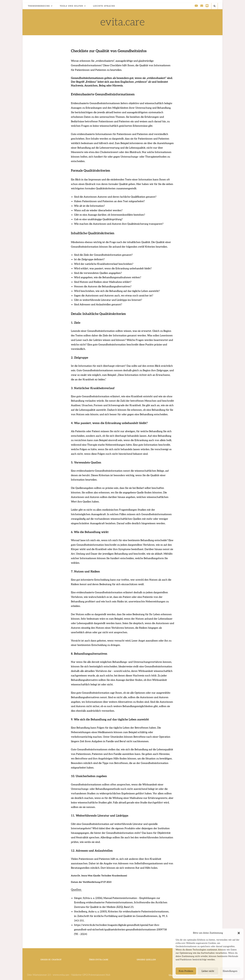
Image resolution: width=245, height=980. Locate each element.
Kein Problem (186, 971)
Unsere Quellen (146, 960)
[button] (239, 933)
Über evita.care (99, 960)
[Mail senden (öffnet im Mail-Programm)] (202, 6)
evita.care (122, 22)
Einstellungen (230, 971)
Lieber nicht (208, 971)
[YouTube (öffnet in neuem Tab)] (196, 6)
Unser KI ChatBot (51, 960)
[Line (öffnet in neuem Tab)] (207, 6)
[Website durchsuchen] (215, 6)
